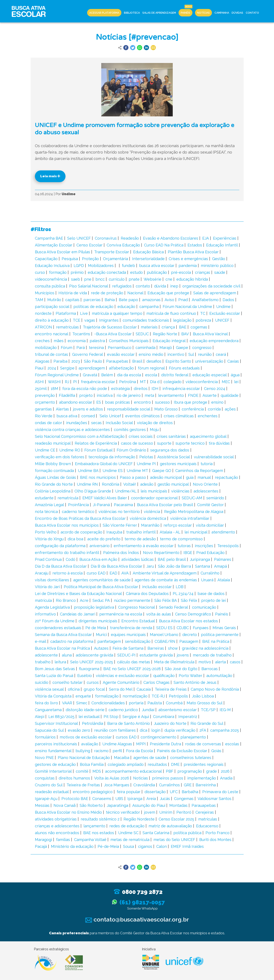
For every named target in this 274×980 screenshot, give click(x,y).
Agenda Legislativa (52, 607)
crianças (203, 272)
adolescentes (206, 491)
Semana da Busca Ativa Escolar (63, 635)
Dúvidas (237, 13)
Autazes (101, 648)
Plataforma (66, 313)
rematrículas (67, 327)
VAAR (67, 703)
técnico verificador (123, 812)
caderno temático (78, 512)
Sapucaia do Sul (49, 730)
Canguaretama (48, 710)
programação (190, 771)
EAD (113, 573)
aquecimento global (208, 436)
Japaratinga (118, 805)
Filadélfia (67, 395)
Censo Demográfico (193, 614)
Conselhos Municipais (129, 341)
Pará (81, 348)
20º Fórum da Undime (55, 621)
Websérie (153, 279)
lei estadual (89, 717)
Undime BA (88, 471)
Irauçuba (114, 532)
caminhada (145, 348)
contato (143, 286)
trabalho (43, 662)
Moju (154, 430)
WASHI (54, 382)
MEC (226, 382)
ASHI (39, 382)
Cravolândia (144, 785)
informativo (45, 614)
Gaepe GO (162, 471)
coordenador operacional (154, 498)
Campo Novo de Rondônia (215, 689)
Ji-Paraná (101, 505)
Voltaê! (130, 484)
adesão (147, 484)
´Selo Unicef (110, 416)
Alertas (62, 409)
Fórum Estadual (98, 450)
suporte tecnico (190, 443)
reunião (205, 354)
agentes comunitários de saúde (102, 580)
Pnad (183, 300)
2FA (203, 730)
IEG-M (225, 710)
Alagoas (42, 361)
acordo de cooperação (81, 532)
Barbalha (190, 792)
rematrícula (68, 498)
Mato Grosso (166, 409)
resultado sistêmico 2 (100, 819)
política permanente (220, 635)
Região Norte (165, 334)
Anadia (226, 778)
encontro (142, 402)
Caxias (233, 361)
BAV (185, 334)
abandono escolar (76, 402)
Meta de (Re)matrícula (174, 662)
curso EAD (96, 573)
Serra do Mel (121, 689)
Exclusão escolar (225, 313)
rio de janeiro (129, 395)
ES (99, 402)
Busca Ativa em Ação (98, 559)
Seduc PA (101, 600)
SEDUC (142, 334)
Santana (203, 566)
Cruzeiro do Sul (49, 785)
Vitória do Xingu (49, 539)
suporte (164, 443)
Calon (162, 846)
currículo (117, 279)
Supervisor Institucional (56, 723)
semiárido (215, 498)
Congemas (184, 799)
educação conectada (107, 272)
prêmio (77, 272)
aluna (67, 655)
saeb (76, 279)
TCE (77, 320)
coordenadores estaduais (58, 628)
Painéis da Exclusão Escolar (182, 751)
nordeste (43, 313)
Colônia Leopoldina (53, 491)
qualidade (230, 395)
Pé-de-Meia (108, 846)
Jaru (150, 566)
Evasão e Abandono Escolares (171, 238)
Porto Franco (217, 833)
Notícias (203, 13)
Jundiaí (148, 710)
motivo (205, 662)
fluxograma (89, 669)
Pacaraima (123, 505)
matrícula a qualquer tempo (117, 313)
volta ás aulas (159, 614)
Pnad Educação (210, 553)
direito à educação (52, 320)
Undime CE (45, 450)
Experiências (225, 238)
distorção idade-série (85, 710)
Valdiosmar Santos (214, 799)
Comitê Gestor (210, 505)
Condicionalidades (108, 703)
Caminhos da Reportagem (199, 471)
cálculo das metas (134, 662)
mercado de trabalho (212, 655)
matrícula (43, 600)
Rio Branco (66, 600)
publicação (157, 272)
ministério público (217, 266)
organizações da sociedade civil (211, 286)
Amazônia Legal (49, 505)
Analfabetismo (205, 300)
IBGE (188, 553)
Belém (107, 375)
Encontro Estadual (138, 621)
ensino (217, 402)
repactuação (226, 477)
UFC (174, 792)
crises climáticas (179, 416)
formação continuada (54, 471)
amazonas (151, 300)
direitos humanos (74, 778)
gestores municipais (178, 464)
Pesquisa (70, 259)
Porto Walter (191, 676)
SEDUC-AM (192, 498)
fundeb (128, 266)
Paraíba (60, 361)
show (173, 648)
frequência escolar (98, 382)
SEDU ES (164, 628)
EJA (206, 238)
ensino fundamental (53, 751)
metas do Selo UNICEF (174, 840)
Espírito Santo (178, 361)
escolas (232, 744)
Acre (84, 600)
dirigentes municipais (98, 621)
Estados (195, 245)
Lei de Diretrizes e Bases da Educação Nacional (78, 594)
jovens (183, 655)
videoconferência (202, 382)
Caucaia (144, 689)
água (235, 375)
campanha (149, 307)
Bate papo (128, 300)
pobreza (203, 320)
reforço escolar (178, 525)
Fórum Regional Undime (57, 375)
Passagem (189, 641)
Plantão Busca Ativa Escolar (193, 252)
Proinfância (78, 505)
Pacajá (41, 846)
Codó (71, 559)
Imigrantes (109, 320)
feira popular (129, 792)
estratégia (120, 389)
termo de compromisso (181, 539)
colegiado (173, 382)
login (156, 730)
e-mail (41, 641)
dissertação (155, 792)
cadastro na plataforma (72, 641)
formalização (107, 696)
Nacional (135, 293)
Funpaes (201, 628)
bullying (83, 751)
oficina (74, 689)
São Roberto (91, 805)
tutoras (184, 546)
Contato (252, 13)
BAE (183, 327)
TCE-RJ (158, 696)
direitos (141, 389)
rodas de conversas (203, 744)
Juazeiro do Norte (170, 723)
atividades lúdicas (138, 559)
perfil (117, 751)
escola (151, 375)
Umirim (166, 812)
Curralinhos (169, 785)
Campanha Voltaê (90, 840)
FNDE (193, 395)
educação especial (210, 375)
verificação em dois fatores (60, 457)
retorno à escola (68, 573)
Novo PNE (44, 758)
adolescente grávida (95, 655)
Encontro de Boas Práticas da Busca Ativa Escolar (80, 518)
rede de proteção (107, 293)
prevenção (45, 395)
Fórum (67, 348)
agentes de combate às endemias (166, 580)
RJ (67, 382)
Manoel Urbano (164, 635)
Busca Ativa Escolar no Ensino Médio (68, 812)
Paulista (155, 703)
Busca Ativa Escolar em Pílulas (63, 252)
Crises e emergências (188, 259)
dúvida (160, 286)
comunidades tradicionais (146, 320)
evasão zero (79, 730)
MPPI (141, 744)
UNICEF (222, 320)
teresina (96, 348)
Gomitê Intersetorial (53, 771)
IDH (155, 389)
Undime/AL (126, 491)
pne (88, 279)
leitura (60, 662)
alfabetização (121, 368)
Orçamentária (115, 259)
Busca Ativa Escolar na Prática (62, 648)
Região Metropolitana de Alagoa (194, 512)
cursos (93, 682)
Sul (191, 354)
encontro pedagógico (93, 792)
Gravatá (90, 375)
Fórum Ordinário (131, 450)
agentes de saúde (150, 758)
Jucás (165, 799)
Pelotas (146, 457)
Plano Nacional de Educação (84, 758)
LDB (180, 587)
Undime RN (87, 484)
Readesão (130, 238)
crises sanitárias (171, 436)
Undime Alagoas (117, 744)
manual (204, 477)
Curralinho (210, 573)
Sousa (129, 846)
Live (84, 313)
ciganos (145, 846)
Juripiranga (200, 559)
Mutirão (54, 300)
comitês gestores (130, 430)
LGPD (79, 266)
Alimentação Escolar (54, 245)
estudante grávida (156, 655)
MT (143, 382)
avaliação (90, 744)
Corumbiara (164, 717)
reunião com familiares (115, 730)
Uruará (207, 580)
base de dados (211, 594)
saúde (220, 272)
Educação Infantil (222, 245)
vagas (90, 320)
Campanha (222, 13)
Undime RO (70, 450)
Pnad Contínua (48, 559)
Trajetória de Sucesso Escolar (110, 327)
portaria (136, 703)
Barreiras (156, 648)
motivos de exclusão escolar (86, 737)
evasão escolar (121, 354)
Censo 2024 (215, 389)
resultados (157, 764)
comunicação (204, 607)
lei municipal (196, 532)
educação (126, 307)
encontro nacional (52, 334)
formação (58, 272)
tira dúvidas (219, 443)
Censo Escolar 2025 (176, 819)
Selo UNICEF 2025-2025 (92, 662)
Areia (151, 799)
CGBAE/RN (165, 641)
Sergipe (67, 368)
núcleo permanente (132, 600)
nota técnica (46, 512)
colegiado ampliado (126, 764)
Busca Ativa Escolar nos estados (188, 621)
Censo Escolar (89, 245)
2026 (225, 771)
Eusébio (85, 676)
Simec (82, 703)
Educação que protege (168, 293)
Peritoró (184, 812)
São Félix (189, 600)
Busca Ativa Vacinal (210, 334)
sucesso (162, 402)
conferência (193, 409)
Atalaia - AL (170, 532)
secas (96, 423)
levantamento (171, 395)
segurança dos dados (170, 450)
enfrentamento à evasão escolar (144, 546)
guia (190, 477)
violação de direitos (155, 423)
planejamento (193, 737)
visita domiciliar (210, 525)
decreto (190, 635)
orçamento (45, 402)
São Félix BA (166, 600)
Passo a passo (133, 477)
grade (211, 771)
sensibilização (138, 641)
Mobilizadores (101, 266)
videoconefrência (51, 279)
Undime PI (146, 464)
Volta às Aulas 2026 (112, 778)
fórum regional (151, 368)
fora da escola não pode (85, 389)
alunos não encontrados (57, 833)
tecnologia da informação (112, 457)
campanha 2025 (225, 730)
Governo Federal (88, 354)
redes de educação (127, 826)
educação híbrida (192, 279)
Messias (42, 805)
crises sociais (141, 436)
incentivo (176, 354)
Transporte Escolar (112, 252)
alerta (220, 662)
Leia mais (50, 176)
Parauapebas (204, 805)
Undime (223, 307)
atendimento (223, 532)
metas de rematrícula (130, 840)
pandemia (188, 266)
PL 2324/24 (183, 594)
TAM (39, 300)
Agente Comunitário (121, 682)
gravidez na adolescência (205, 648)
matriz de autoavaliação (170, 826)
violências (180, 491)
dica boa (75, 539)
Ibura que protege (191, 402)
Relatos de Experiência (96, 443)
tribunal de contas (51, 354)
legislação (182, 320)
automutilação (219, 676)
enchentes (208, 416)
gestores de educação (55, 764)
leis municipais (154, 491)
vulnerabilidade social (214, 457)
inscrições (204, 546)
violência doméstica (148, 518)
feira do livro (46, 703)
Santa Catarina (156, 833)
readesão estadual (52, 792)
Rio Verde (44, 416)
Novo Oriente (205, 484)
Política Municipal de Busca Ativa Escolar (101, 587)
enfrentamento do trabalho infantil (67, 553)
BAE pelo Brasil (172, 559)
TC (203, 313)
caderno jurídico (123, 710)
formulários (45, 737)
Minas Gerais (224, 628)
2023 (76, 361)
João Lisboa (203, 696)
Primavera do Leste (220, 792)
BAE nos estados (99, 833)
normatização (135, 696)
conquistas (45, 778)
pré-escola (181, 272)
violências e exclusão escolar (123, 676)
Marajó (166, 348)
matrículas (208, 819)
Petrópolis (178, 696)
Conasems (102, 799)
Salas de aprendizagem (215, 293)
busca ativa (67, 416)
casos (235, 662)
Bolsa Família (92, 764)
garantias (43, 409)
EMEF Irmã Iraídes (187, 846)
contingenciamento (159, 737)
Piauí (39, 368)
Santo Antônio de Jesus (195, 682)
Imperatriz (188, 717)
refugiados (122, 286)
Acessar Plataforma (104, 13)
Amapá (220, 566)
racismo (101, 751)
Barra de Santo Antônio (129, 723)
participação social (52, 307)
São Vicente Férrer (120, 525)
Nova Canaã (65, 805)
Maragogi (43, 840)
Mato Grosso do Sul (205, 703)
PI (75, 382)
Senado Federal (173, 607)
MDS (97, 771)
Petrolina (128, 382)
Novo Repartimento (161, 553)
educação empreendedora (214, 341)
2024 (52, 368)
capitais (72, 300)
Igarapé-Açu (46, 799)
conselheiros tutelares (191, 758)
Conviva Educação (123, 245)
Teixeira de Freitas (83, 785)
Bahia (110, 300)
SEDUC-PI (126, 655)
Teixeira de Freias (171, 689)
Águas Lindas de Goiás (55, 477)
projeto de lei (214, 600)
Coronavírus (106, 238)
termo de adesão (140, 539)
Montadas (178, 805)
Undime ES (113, 471)
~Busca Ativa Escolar (113, 334)
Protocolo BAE (75, 799)
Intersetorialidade (148, 259)
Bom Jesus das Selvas (55, 669)
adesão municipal (166, 477)
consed (88, 416)
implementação (202, 778)
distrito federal (175, 375)
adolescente (46, 655)
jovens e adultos (88, 409)
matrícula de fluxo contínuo (171, 313)
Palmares (223, 559)
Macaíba (122, 758)
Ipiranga (135, 799)
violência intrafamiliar (190, 518)
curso (40, 272)
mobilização (46, 348)
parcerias (92, 300)
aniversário (100, 546)
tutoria (207, 464)
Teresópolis (228, 546)
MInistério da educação (72, 846)
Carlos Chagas (156, 682)
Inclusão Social (119, 423)
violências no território (119, 512)
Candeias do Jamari (78, 614)
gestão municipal (173, 484)
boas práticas (118, 402)
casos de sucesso (137, 443)
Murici (101, 635)
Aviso (169, 300)
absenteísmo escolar (178, 710)
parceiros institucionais (56, 744)
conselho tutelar (68, 682)
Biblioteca (132, 13)
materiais (149, 327)
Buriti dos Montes (215, 840)
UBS (119, 799)
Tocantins (81, 334)
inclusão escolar (157, 587)
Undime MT (137, 471)
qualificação (164, 676)
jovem (150, 812)
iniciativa (105, 395)
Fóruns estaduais (184, 368)
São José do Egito (181, 669)
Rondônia (111, 484)
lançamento (94, 826)
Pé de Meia (96, 628)
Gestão (219, 259)
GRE (188, 785)
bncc (100, 279)
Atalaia (224, 580)
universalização (209, 361)
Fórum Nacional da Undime (187, 307)
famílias (63, 840)
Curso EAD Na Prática (164, 245)
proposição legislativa (94, 607)
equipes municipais (128, 635)
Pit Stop (111, 717)
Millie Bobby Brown (53, 464)
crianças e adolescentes (57, 826)
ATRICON (43, 327)
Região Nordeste (139, 819)
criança (168, 327)
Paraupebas (117, 361)
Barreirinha (206, 785)
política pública (187, 833)
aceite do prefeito (104, 539)
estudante (44, 498)
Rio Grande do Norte (54, 484)
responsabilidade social (129, 409)
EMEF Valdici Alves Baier (105, 498)
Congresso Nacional (137, 607)
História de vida (73, 293)
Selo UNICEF (79, 238)
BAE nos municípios (98, 477)
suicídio (42, 682)
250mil (41, 389)
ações (230, 409)
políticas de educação (93, 307)
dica (144, 730)
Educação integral (169, 341)
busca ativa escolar (157, 266)
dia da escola (129, 375)
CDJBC (183, 628)
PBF (170, 771)
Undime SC (128, 833)
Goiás (216, 751)
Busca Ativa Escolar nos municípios (67, 525)
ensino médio (151, 354)
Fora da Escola (139, 751)
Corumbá (174, 703)
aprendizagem (92, 368)
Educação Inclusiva (52, 266)
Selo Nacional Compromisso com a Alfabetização (80, 436)
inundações (77, 423)
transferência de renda (131, 628)
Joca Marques (117, 785)
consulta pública (50, 286)
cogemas (199, 327)
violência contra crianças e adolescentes (72, 430)
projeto (86, 395)
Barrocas (210, 669)
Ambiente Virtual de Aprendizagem (165, 573)
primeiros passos (168, 778)
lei (236, 382)
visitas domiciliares (52, 580)
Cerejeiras (205, 812)
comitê (82, 771)
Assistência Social (174, 457)
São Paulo (93, 361)
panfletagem (109, 641)
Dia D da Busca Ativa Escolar (61, 566)
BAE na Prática (216, 641)
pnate (134, 279)
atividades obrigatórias (56, 819)
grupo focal (94, 689)
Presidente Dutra (165, 744)
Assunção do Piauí (149, 805)
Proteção (90, 259)
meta (149, 395)
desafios (154, 361)
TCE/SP (208, 710)
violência (152, 512)
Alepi (40, 717)
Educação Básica (148, 252)
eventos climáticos (142, 416)
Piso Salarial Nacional (89, 286)
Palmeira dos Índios (121, 553)
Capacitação (46, 259)
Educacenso (207, 826)
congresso (202, 348)
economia (77, 341)
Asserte (210, 395)
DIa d (155, 382)
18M (54, 389)
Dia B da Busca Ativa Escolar (117, 566)
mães (59, 341)
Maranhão (150, 525)
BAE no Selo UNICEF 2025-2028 (132, 669)
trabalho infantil (141, 532)
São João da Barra (174, 566)
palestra (97, 341)
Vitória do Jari (47, 587)
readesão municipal (53, 443)
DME (175, 764)
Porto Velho (46, 532)
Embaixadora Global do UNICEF (104, 464)
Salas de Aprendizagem (159, 13)
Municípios (45, 293)
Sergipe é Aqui (136, 717)
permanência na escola (121, 614)
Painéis (185, 13)
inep (174, 286)
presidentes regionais (204, 764)
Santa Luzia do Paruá (54, 676)
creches (42, 341)
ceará (221, 354)
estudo (136, 272)
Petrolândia (93, 723)
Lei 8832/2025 (61, 717)
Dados (228, 300)
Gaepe (182, 348)
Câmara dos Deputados (147, 594)
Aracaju (42, 573)
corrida (214, 409)
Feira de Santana (128, 648)
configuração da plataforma (60, 546)
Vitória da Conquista (53, 696)
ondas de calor (48, 423)
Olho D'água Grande (93, 491)
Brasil (137, 361)
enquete (83, 696)
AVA (125, 573)
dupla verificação (180, 730)
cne (169, 279)
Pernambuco (120, 348)
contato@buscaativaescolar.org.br (137, 919)
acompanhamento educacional (133, 771)
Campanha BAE (49, 238)
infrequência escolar (181, 389)
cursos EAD (126, 737)
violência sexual (49, 689)
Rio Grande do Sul (207, 723)
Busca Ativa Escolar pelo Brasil (165, 505)
